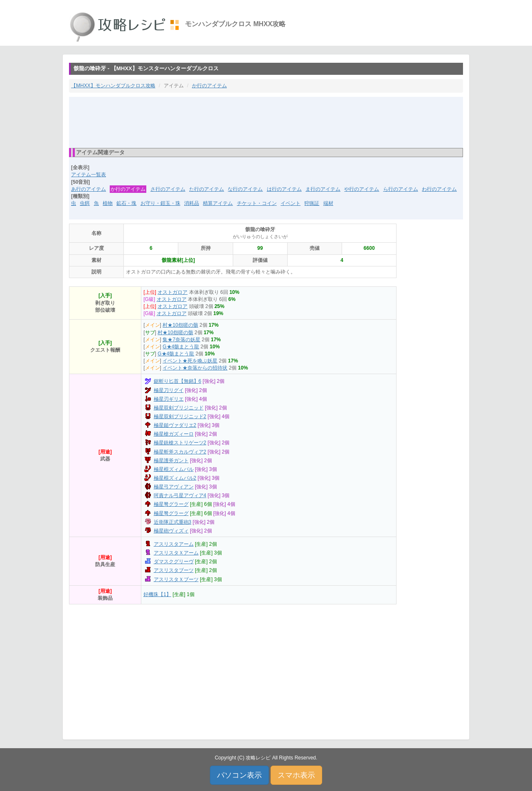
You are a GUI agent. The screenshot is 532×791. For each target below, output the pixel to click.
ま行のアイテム (323, 189)
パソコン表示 (239, 775)
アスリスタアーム (174, 544)
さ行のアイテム (168, 189)
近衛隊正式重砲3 (173, 522)
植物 (108, 203)
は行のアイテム (284, 189)
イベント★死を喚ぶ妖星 (190, 361)
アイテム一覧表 (89, 175)
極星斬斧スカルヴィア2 (180, 452)
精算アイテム (218, 203)
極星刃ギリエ (169, 399)
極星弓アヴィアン (174, 487)
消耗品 (192, 203)
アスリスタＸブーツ (176, 579)
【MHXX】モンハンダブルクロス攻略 (113, 86)
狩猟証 (312, 203)
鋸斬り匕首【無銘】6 (178, 381)
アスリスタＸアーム (176, 553)
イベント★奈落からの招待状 (195, 368)
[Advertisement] (266, 122)
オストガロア (172, 292)
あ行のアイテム (89, 189)
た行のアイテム (207, 189)
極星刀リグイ (169, 390)
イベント (291, 203)
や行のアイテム (362, 189)
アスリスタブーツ (174, 570)
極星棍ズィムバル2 (175, 478)
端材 (328, 203)
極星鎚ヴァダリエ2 (175, 425)
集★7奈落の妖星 (181, 340)
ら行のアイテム (401, 189)
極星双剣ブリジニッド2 (180, 416)
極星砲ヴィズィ (171, 531)
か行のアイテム (209, 86)
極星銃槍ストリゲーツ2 (180, 443)
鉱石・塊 (126, 203)
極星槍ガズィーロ (174, 434)
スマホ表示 (296, 775)
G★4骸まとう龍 (181, 347)
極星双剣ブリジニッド (179, 408)
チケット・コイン (257, 203)
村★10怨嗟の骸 (180, 325)
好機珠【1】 (157, 594)
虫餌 (85, 203)
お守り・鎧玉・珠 (160, 203)
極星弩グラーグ (171, 504)
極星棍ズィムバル (174, 469)
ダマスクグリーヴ (174, 562)
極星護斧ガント (171, 461)
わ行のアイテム (439, 189)
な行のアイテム (245, 189)
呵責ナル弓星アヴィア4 (180, 495)
